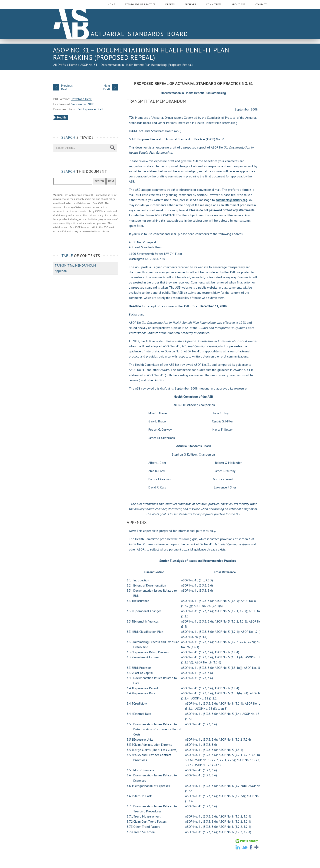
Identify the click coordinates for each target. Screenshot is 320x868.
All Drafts (60, 65)
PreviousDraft (67, 87)
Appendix (61, 271)
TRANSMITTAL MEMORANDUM (75, 265)
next (111, 181)
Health (61, 117)
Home (73, 65)
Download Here (81, 99)
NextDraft (107, 87)
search (99, 181)
